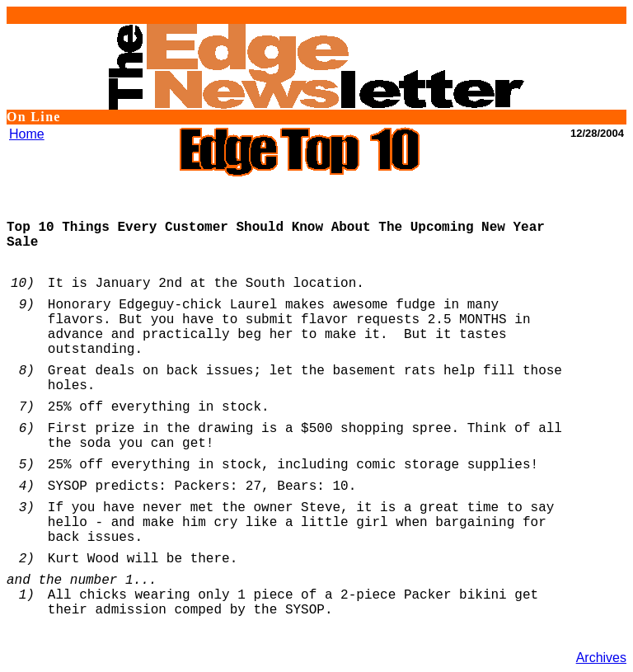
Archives (601, 658)
